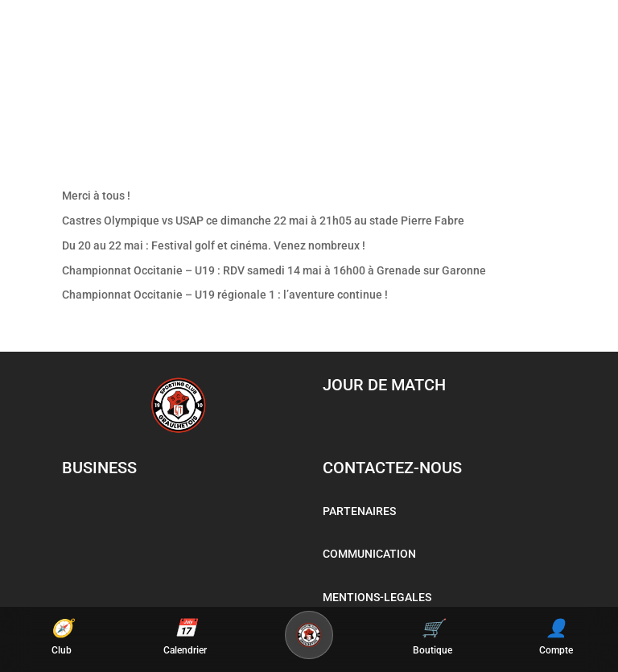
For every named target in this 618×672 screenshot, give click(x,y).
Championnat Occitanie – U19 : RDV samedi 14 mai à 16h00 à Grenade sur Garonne (274, 270)
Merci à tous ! (96, 196)
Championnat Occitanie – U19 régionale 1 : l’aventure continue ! (225, 295)
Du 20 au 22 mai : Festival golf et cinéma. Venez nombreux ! (214, 245)
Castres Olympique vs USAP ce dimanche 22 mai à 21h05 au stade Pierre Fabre (263, 221)
